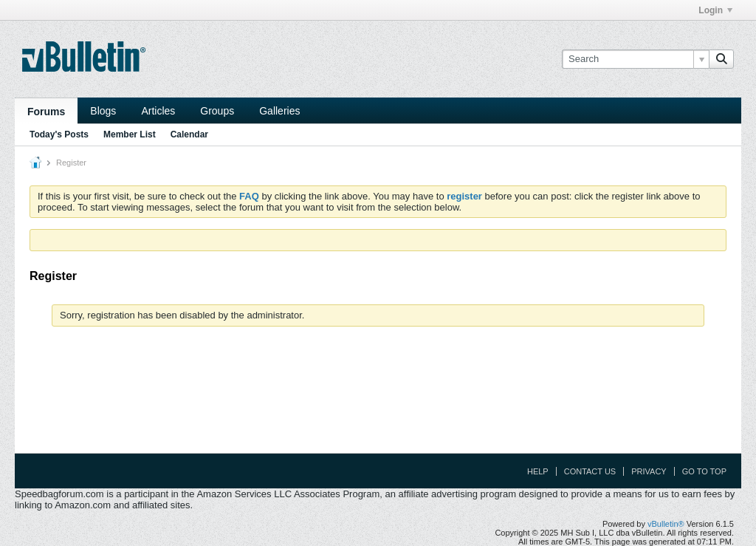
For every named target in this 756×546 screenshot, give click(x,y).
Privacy (649, 471)
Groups (217, 111)
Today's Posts (59, 134)
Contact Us (590, 471)
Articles (158, 111)
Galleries (279, 111)
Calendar (189, 134)
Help (538, 471)
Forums (46, 112)
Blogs (103, 111)
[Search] (635, 59)
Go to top (704, 471)
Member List (130, 134)
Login (715, 10)
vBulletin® (666, 524)
